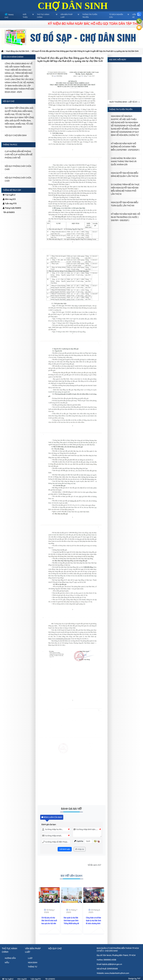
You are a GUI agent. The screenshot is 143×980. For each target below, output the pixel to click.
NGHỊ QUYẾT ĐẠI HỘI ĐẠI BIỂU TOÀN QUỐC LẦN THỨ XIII (125, 204)
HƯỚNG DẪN (9, 958)
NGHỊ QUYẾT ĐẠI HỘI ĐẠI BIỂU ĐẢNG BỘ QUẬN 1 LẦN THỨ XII (125, 175)
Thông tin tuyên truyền (90, 16)
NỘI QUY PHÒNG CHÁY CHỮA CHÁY (18, 168)
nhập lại (80, 849)
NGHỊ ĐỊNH (31, 963)
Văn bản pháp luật (67, 16)
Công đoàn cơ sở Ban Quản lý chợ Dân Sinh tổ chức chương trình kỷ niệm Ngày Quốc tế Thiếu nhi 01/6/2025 (93, 923)
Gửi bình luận (65, 849)
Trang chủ (9, 16)
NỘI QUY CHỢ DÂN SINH (16, 135)
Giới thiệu (25, 16)
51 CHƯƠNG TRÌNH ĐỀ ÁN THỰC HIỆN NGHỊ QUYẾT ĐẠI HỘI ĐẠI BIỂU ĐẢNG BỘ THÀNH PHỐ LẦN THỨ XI (125, 189)
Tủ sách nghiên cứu (116, 16)
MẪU (6, 963)
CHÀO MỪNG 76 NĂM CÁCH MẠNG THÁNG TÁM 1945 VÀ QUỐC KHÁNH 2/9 (124, 161)
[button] (97, 841)
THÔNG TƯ (31, 967)
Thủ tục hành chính (43, 16)
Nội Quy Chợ (55, 949)
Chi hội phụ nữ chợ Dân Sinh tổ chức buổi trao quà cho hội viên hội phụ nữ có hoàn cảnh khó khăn (49, 923)
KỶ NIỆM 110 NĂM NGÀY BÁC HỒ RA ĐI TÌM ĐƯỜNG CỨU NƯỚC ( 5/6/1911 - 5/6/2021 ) (126, 217)
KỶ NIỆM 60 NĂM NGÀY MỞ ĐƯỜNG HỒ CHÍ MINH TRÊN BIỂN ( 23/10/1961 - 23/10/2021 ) (125, 147)
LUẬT (29, 958)
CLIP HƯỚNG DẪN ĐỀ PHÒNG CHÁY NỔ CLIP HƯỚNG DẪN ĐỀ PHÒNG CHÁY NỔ (19, 155)
